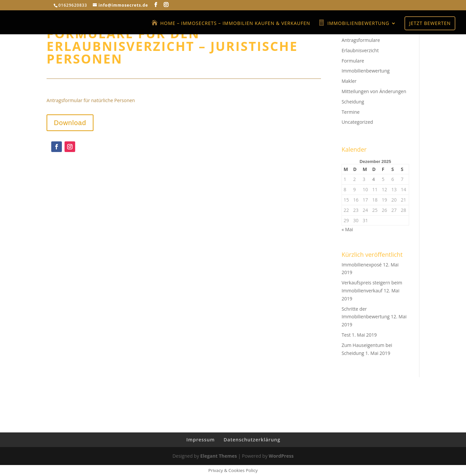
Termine (351, 112)
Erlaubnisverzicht (360, 50)
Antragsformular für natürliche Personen (91, 100)
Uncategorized (357, 122)
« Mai (347, 229)
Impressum (200, 440)
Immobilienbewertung (366, 71)
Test (346, 335)
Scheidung (353, 102)
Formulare (353, 61)
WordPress (281, 456)
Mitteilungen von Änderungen (374, 91)
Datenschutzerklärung (252, 440)
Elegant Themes (219, 456)
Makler (349, 81)
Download (70, 123)
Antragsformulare (361, 40)
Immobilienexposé (362, 265)
